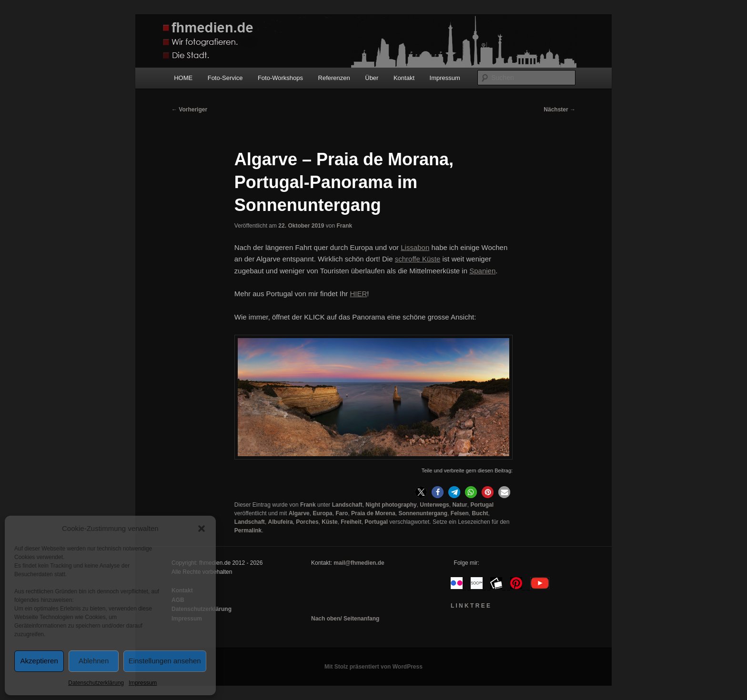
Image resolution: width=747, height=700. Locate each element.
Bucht (480, 513)
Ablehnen (94, 661)
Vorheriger (189, 110)
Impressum (143, 683)
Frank (344, 226)
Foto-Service (225, 78)
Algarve (299, 513)
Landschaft (347, 505)
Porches (307, 522)
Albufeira (281, 522)
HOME (183, 78)
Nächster (560, 110)
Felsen (460, 513)
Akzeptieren (39, 661)
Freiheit (351, 522)
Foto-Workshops (280, 78)
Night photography (391, 505)
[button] (202, 529)
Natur (459, 505)
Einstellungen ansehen (165, 661)
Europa (322, 513)
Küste (329, 522)
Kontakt (404, 78)
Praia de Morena (373, 513)
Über (372, 78)
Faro (342, 513)
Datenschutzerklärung (96, 683)
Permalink (248, 530)
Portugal (482, 505)
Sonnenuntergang (423, 513)
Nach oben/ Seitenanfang (345, 619)
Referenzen (334, 78)
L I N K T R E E (470, 606)
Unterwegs (434, 505)
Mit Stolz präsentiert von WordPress (373, 667)
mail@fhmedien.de (359, 563)
